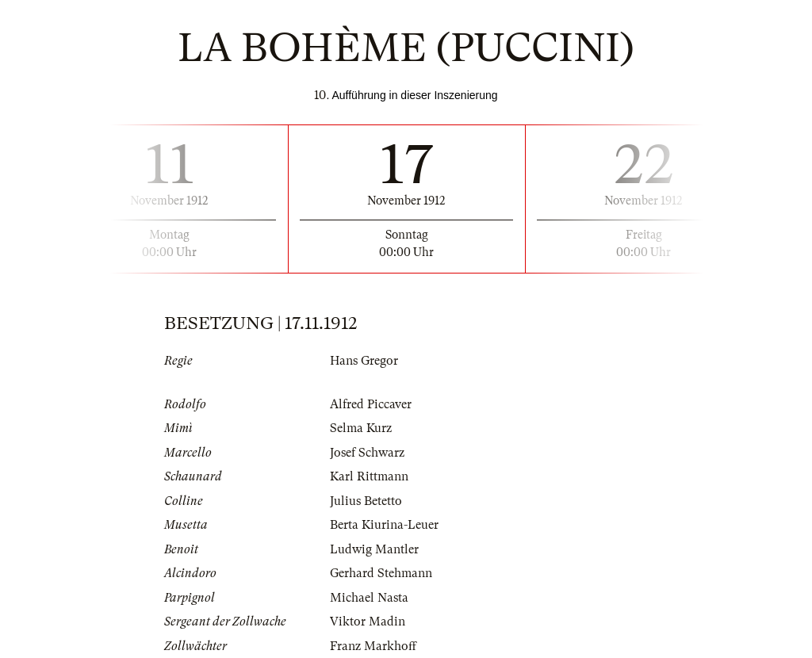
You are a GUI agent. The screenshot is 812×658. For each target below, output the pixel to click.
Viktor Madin (368, 622)
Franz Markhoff (373, 646)
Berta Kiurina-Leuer (384, 525)
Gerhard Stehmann (381, 573)
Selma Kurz (361, 428)
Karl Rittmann (369, 476)
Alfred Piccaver (371, 404)
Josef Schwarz (367, 453)
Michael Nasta (369, 598)
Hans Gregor (364, 361)
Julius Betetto (366, 501)
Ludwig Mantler (374, 549)
